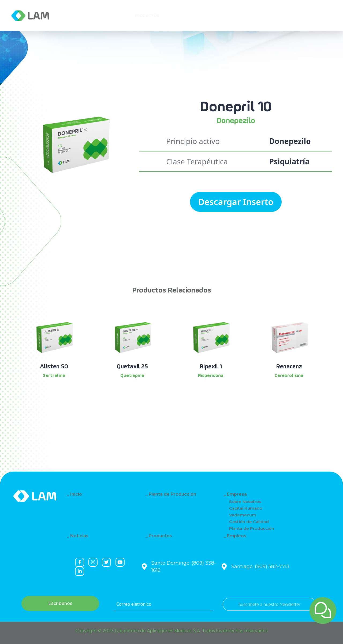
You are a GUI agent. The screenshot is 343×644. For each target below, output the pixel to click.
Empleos (237, 536)
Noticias (79, 536)
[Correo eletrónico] (163, 604)
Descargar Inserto (236, 202)
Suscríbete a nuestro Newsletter (269, 604)
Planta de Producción (172, 494)
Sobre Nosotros (245, 501)
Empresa (80, 16)
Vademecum (243, 515)
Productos (160, 536)
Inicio (76, 494)
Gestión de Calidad (249, 522)
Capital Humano (246, 508)
